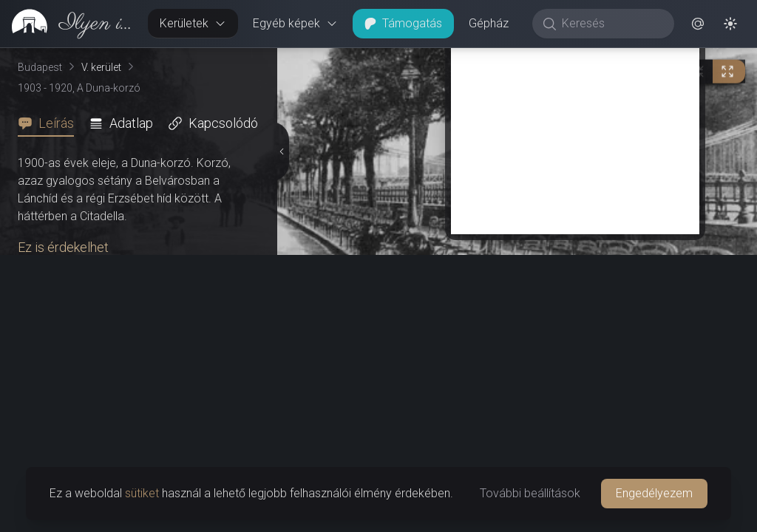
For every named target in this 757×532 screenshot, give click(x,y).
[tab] (50, 123)
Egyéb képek (295, 23)
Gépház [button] (489, 23)
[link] (68, 24)
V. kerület (101, 67)
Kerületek (193, 23)
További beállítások (530, 493)
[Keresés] (611, 24)
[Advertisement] (575, 131)
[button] (698, 24)
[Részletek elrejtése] (280, 151)
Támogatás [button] (403, 23)
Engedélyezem (654, 493)
